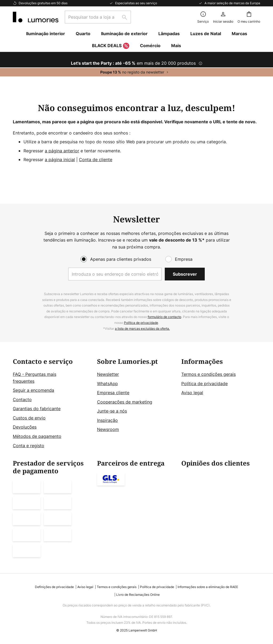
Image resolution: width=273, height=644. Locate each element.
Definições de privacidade (54, 587)
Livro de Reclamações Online (138, 595)
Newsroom (108, 429)
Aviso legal (192, 393)
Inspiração (107, 420)
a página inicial (60, 160)
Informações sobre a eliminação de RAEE (208, 587)
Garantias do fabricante (37, 409)
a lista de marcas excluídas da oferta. (142, 329)
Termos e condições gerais (208, 374)
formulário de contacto (164, 317)
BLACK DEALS (111, 46)
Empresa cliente (113, 393)
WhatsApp (107, 384)
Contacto (22, 400)
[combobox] (98, 17)
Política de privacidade (141, 323)
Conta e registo (29, 446)
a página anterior (62, 151)
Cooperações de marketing (125, 402)
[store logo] (36, 17)
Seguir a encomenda (33, 390)
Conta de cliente (96, 160)
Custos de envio (29, 418)
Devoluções (25, 427)
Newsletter (108, 374)
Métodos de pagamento (37, 436)
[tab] (52, 403)
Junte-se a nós (112, 411)
